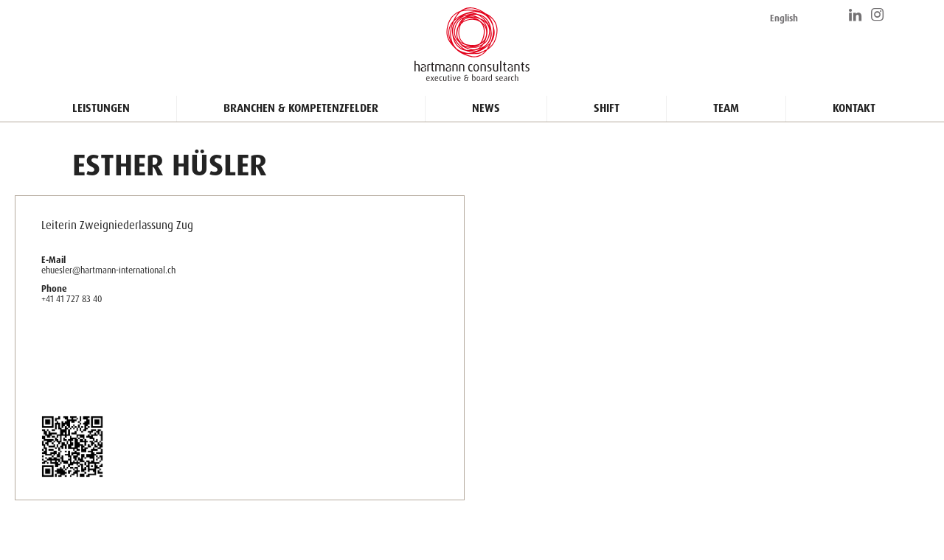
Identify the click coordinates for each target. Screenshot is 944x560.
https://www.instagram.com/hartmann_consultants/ (878, 15)
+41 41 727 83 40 (72, 299)
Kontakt (854, 108)
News (486, 108)
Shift (607, 108)
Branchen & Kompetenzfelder (301, 108)
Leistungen (101, 108)
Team (726, 108)
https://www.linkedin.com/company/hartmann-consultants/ (856, 15)
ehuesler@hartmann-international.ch (108, 270)
